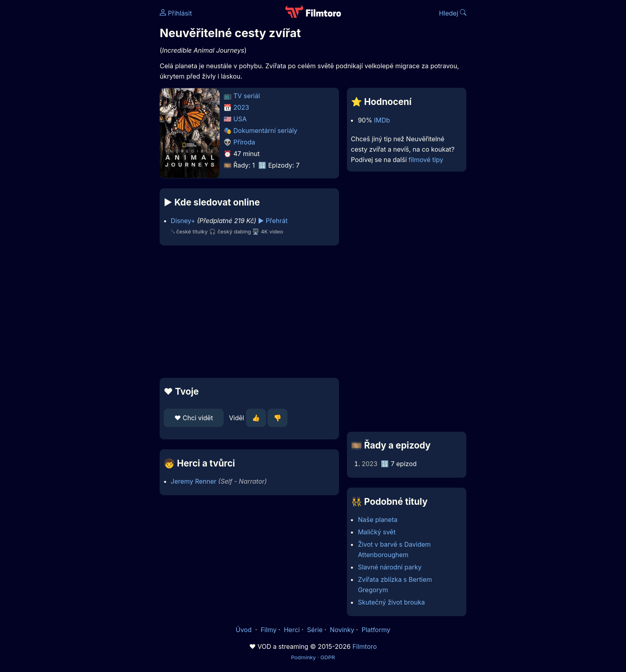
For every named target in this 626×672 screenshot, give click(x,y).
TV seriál (247, 96)
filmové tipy (426, 160)
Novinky (342, 630)
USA (240, 119)
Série (315, 630)
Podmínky (303, 657)
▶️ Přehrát (273, 221)
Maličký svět (376, 532)
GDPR (328, 657)
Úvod (244, 630)
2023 (242, 107)
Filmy (269, 630)
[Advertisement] (102, 123)
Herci (292, 630)
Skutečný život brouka (391, 602)
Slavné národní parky (390, 567)
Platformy (376, 630)
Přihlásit (176, 13)
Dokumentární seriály (265, 130)
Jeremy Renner (194, 481)
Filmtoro (365, 646)
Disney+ (183, 221)
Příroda (244, 142)
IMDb (382, 120)
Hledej (453, 13)
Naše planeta (377, 520)
